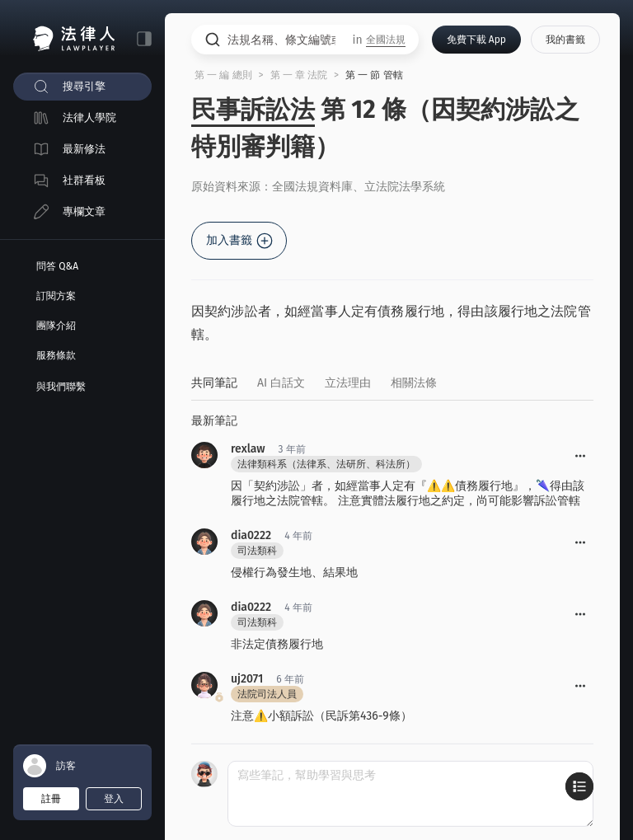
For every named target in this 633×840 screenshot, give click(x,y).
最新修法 (84, 149)
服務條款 (56, 355)
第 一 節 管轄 (374, 75)
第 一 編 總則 (223, 75)
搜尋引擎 (84, 86)
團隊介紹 (56, 326)
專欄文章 (84, 211)
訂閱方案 (56, 296)
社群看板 (84, 180)
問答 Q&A (57, 266)
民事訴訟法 (253, 110)
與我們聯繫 (61, 387)
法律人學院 (89, 117)
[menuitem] (82, 87)
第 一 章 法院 (299, 75)
